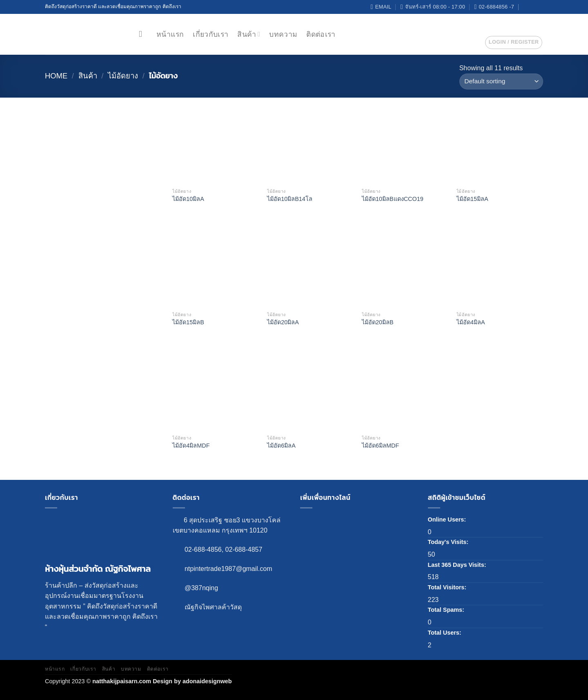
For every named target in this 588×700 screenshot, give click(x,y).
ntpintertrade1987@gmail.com (228, 569)
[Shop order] (501, 81)
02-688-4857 (244, 550)
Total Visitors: (448, 587)
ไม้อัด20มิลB (378, 322)
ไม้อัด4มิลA (471, 322)
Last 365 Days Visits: (458, 565)
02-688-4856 (203, 550)
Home (56, 76)
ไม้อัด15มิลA (472, 199)
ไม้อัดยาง (123, 76)
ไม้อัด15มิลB (188, 322)
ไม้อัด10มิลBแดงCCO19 (393, 199)
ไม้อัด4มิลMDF (191, 446)
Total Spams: (447, 610)
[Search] (143, 34)
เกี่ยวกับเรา (210, 34)
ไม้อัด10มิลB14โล (290, 199)
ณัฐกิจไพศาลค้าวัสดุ (213, 607)
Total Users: (445, 633)
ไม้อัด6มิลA (281, 446)
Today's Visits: (449, 542)
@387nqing (201, 588)
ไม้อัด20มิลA (283, 322)
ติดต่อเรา (321, 34)
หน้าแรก (170, 34)
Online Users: (448, 519)
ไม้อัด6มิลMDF (380, 446)
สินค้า (249, 34)
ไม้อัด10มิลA (188, 199)
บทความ (283, 34)
